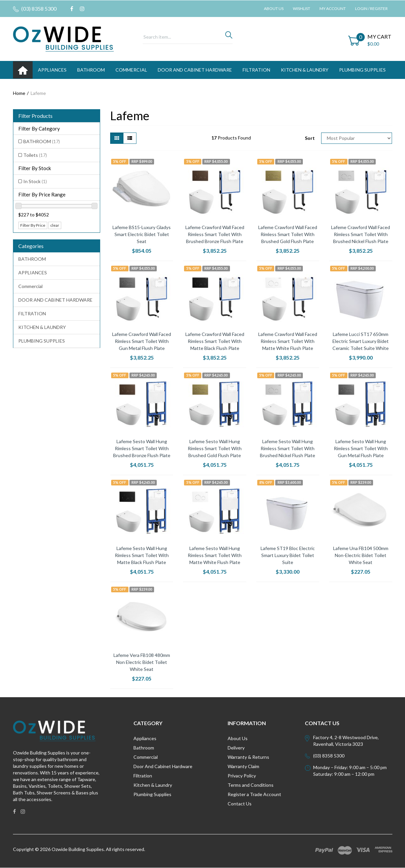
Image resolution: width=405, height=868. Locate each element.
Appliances (145, 738)
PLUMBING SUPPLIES (362, 70)
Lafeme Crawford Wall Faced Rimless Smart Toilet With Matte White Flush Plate (288, 341)
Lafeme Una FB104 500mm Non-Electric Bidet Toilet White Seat (361, 555)
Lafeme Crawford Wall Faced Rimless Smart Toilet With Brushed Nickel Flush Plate (361, 234)
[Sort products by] (357, 138)
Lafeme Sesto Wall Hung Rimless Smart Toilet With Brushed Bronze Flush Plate (142, 448)
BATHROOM (91, 70)
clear (55, 225)
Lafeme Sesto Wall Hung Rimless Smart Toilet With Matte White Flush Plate (215, 555)
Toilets (35, 155)
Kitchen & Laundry (153, 785)
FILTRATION (256, 70)
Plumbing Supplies (152, 794)
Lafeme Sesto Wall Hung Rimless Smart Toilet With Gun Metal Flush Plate (361, 448)
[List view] (130, 138)
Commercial (131, 70)
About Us (274, 8)
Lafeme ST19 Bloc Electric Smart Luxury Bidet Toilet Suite (288, 555)
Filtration (143, 776)
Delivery (236, 748)
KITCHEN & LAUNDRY (305, 70)
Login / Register (371, 8)
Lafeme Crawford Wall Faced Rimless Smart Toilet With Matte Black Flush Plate (215, 341)
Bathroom (144, 748)
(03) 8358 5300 (35, 9)
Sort (310, 138)
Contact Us (240, 804)
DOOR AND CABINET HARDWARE (195, 70)
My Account (333, 8)
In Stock (35, 181)
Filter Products (35, 116)
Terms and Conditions (251, 785)
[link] (72, 9)
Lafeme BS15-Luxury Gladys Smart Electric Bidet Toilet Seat (142, 234)
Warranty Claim (243, 766)
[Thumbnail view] (117, 138)
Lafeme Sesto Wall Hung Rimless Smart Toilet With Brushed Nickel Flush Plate (288, 448)
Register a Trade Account (254, 794)
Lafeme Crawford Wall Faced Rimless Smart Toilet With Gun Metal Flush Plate (142, 341)
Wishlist (302, 8)
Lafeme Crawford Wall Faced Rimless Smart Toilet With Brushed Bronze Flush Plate (215, 234)
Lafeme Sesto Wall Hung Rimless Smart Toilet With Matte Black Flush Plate (142, 555)
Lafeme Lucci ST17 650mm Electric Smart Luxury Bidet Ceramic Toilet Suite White (361, 341)
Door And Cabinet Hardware (163, 766)
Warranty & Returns (248, 757)
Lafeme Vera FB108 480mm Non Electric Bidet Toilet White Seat (142, 662)
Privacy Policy (242, 776)
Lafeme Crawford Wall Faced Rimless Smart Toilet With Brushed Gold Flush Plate (288, 234)
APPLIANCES (52, 70)
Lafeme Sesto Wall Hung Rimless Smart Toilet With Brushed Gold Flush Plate (215, 448)
